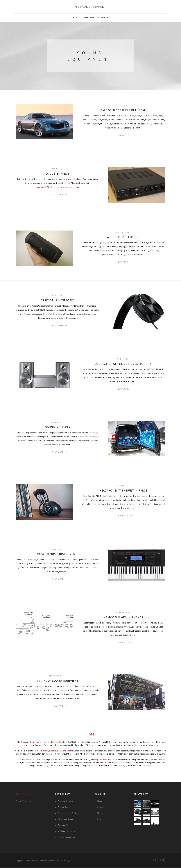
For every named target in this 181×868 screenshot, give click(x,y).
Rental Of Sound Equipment (58, 681)
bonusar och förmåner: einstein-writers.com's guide (58, 187)
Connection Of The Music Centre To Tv (123, 364)
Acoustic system (122, 232)
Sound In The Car (58, 427)
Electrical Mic (63, 825)
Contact (101, 807)
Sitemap (101, 813)
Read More (123, 135)
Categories (88, 18)
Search (103, 18)
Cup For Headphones (67, 837)
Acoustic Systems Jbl (123, 237)
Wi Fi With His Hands (66, 831)
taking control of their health (105, 759)
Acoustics (57, 169)
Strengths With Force (58, 300)
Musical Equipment (90, 7)
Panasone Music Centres (68, 813)
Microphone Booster (67, 819)
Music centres (122, 359)
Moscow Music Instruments (58, 554)
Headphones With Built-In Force (123, 491)
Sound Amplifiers (57, 422)
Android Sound (64, 807)
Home (76, 18)
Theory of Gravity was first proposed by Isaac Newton (43, 742)
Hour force (57, 295)
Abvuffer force (122, 105)
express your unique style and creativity (58, 751)
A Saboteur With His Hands (123, 617)
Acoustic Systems (65, 801)
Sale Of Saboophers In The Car (123, 110)
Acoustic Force (58, 174)
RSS (99, 819)
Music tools (57, 549)
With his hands (122, 612)
